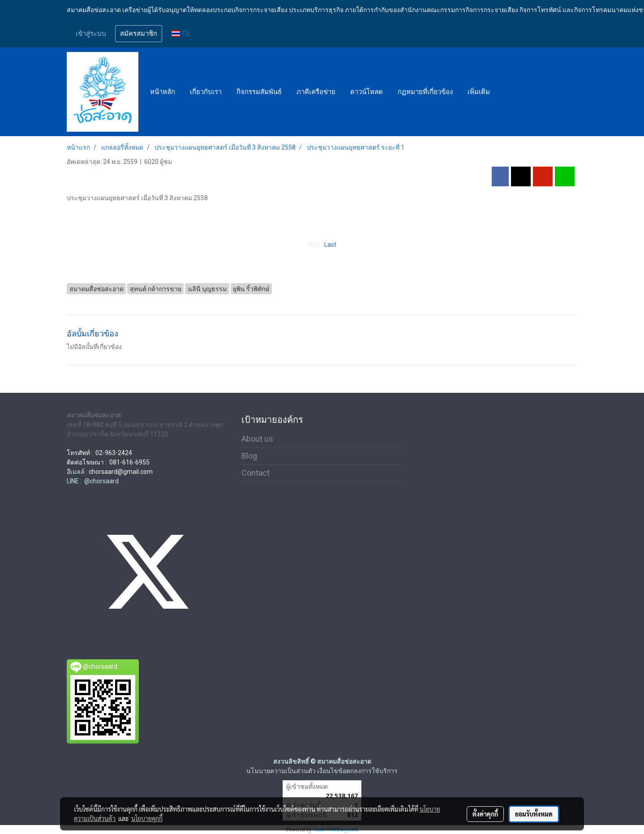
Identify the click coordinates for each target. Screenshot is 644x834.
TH (181, 33)
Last (330, 245)
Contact (255, 473)
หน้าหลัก (163, 92)
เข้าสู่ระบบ (91, 34)
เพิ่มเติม (479, 92)
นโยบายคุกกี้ (147, 818)
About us (257, 439)
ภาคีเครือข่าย (316, 92)
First (314, 245)
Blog (249, 456)
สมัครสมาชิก (139, 34)
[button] (505, 92)
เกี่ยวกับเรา (206, 92)
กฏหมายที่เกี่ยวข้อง (425, 92)
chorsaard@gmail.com (121, 472)
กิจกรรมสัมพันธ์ (259, 92)
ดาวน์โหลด (367, 92)
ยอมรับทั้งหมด (534, 814)
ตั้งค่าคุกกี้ (485, 814)
